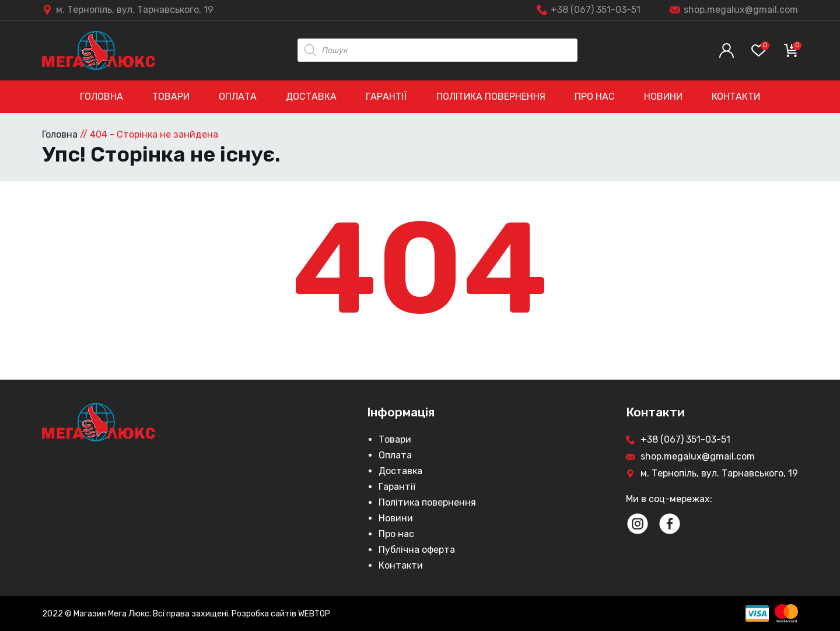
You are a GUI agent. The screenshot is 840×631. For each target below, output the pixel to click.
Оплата (238, 97)
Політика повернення (491, 97)
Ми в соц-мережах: (669, 499)
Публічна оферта (417, 550)
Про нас (595, 97)
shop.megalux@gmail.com (741, 10)
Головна (101, 97)
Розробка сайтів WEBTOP (281, 614)
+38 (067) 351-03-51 (596, 10)
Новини (663, 97)
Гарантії (386, 97)
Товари (171, 97)
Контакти (736, 97)
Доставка (311, 97)
